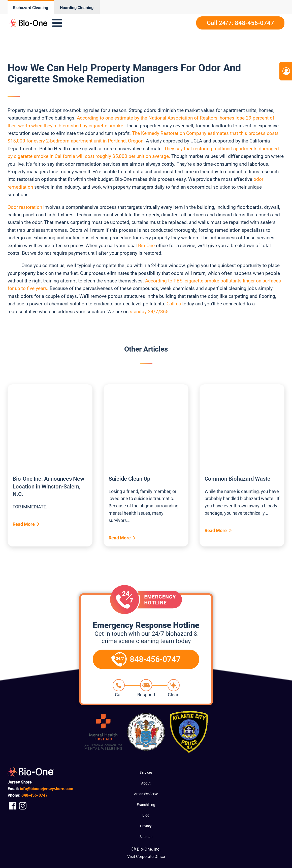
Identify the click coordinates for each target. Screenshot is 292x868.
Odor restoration (25, 207)
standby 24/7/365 (149, 312)
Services (146, 772)
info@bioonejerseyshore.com (47, 789)
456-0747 (35, 795)
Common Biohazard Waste (237, 479)
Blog (146, 815)
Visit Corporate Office (146, 857)
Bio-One (146, 245)
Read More (24, 524)
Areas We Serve (146, 794)
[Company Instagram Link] (23, 806)
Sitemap (146, 837)
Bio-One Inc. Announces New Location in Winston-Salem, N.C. (48, 487)
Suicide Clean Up (129, 479)
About (146, 783)
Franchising (146, 805)
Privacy (146, 826)
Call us (174, 304)
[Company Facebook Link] (13, 806)
